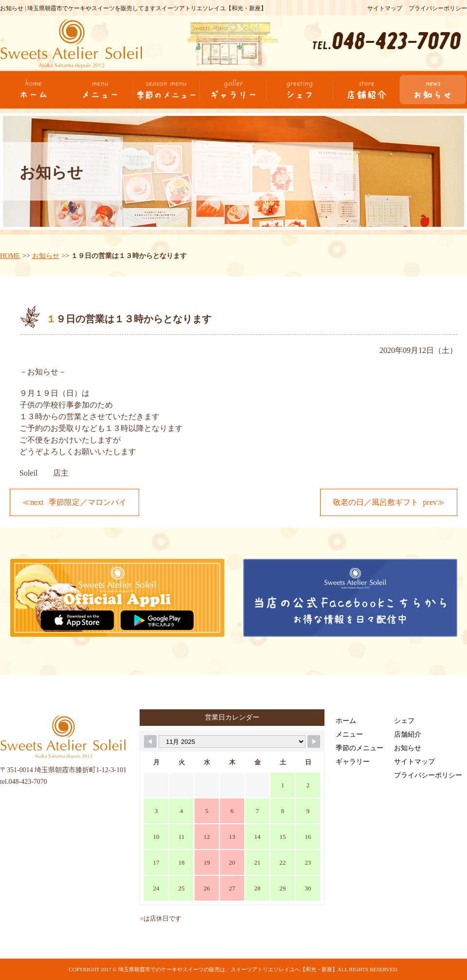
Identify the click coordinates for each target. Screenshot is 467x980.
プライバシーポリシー (438, 8)
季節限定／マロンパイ (88, 502)
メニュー (349, 734)
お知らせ (46, 256)
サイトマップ (385, 8)
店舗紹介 (408, 734)
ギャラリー (353, 762)
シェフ (404, 721)
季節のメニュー (359, 748)
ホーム (346, 721)
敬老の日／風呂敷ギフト (376, 502)
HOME (10, 256)
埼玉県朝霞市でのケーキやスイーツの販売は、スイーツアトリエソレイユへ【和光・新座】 (228, 969)
